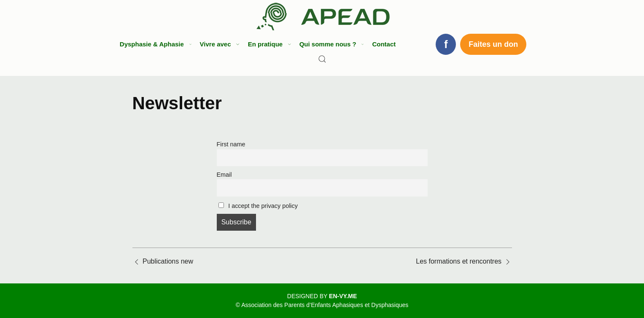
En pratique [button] (268, 44)
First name (231, 144)
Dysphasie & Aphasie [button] (155, 44)
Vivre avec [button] (219, 44)
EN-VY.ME (343, 296)
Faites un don (493, 44)
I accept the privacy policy (258, 206)
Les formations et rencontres (459, 261)
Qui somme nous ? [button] (331, 44)
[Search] (322, 59)
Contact (384, 44)
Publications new (168, 261)
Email (224, 175)
